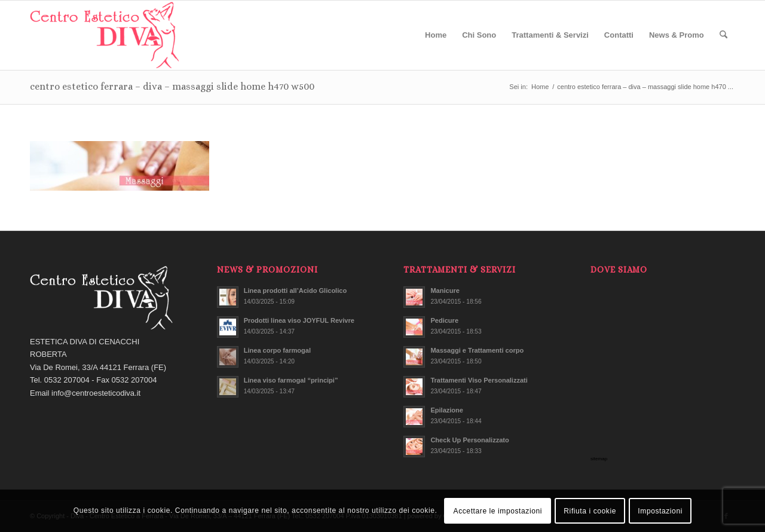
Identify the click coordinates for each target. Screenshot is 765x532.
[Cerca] (723, 35)
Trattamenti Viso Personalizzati (479, 380)
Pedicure (444, 320)
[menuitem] (436, 35)
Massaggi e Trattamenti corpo (477, 350)
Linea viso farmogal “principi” (291, 380)
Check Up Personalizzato (469, 440)
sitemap (599, 459)
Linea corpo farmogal (277, 350)
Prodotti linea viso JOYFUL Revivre (299, 320)
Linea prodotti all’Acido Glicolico (295, 291)
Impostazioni (660, 511)
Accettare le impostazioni (498, 511)
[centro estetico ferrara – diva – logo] (105, 35)
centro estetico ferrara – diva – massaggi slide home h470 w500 (172, 86)
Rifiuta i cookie (590, 511)
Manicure (445, 291)
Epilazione (447, 410)
